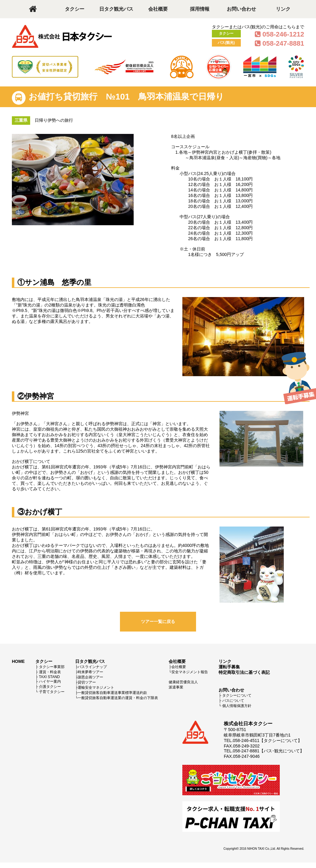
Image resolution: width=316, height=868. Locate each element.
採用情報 (200, 9)
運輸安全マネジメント (96, 688)
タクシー (75, 9)
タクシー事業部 (52, 667)
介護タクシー (50, 687)
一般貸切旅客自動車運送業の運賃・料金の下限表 (118, 698)
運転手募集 (229, 667)
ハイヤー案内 (50, 681)
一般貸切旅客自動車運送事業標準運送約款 (112, 693)
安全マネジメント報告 (190, 672)
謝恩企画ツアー (90, 677)
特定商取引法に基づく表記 (244, 672)
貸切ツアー (87, 682)
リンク (283, 9)
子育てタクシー (52, 692)
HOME (18, 661)
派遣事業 (176, 687)
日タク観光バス (116, 9)
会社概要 (158, 9)
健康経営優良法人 (183, 682)
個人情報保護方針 (237, 706)
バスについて (233, 701)
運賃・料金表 (50, 672)
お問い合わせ (241, 9)
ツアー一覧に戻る (158, 621)
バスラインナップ (92, 667)
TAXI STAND (49, 677)
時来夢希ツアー (90, 672)
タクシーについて (237, 695)
